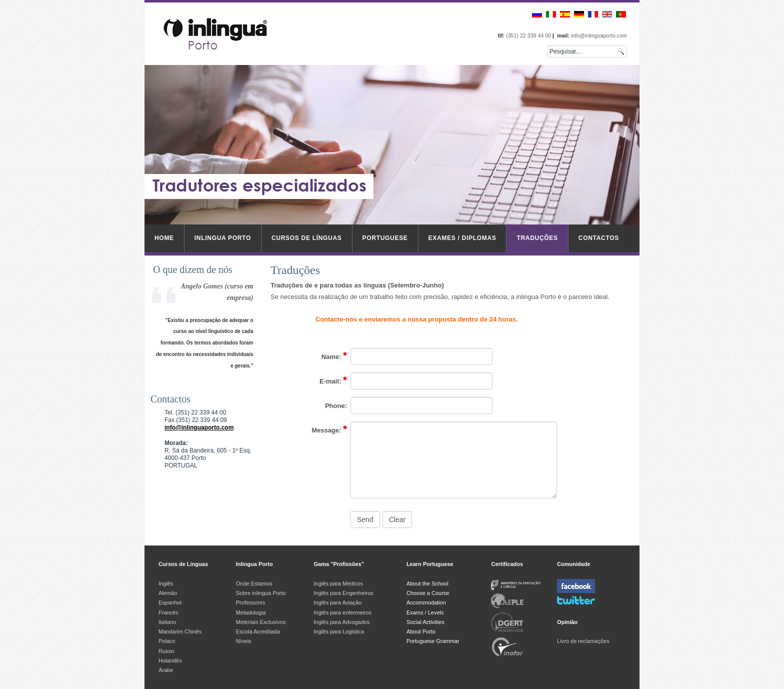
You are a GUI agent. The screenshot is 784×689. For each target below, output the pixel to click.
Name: (334, 356)
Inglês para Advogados (342, 622)
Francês (168, 612)
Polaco (167, 641)
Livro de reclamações (583, 641)
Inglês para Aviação (338, 602)
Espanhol (170, 602)
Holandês (170, 660)
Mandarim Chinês (180, 631)
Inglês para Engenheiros (344, 593)
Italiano (167, 622)
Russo (166, 651)
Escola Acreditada (258, 631)
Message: (329, 429)
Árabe (166, 670)
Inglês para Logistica (339, 631)
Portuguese (385, 238)
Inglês (166, 583)
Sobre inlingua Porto (261, 593)
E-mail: (333, 380)
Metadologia (251, 612)
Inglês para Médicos (338, 583)
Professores (251, 602)
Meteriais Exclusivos (261, 622)
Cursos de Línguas (307, 238)
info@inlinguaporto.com (199, 427)
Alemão (168, 593)
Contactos (599, 238)
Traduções (537, 238)
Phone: (336, 406)
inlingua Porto (223, 238)
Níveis (244, 641)
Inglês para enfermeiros (343, 612)
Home (164, 238)
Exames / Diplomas (462, 238)
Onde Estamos (254, 583)
